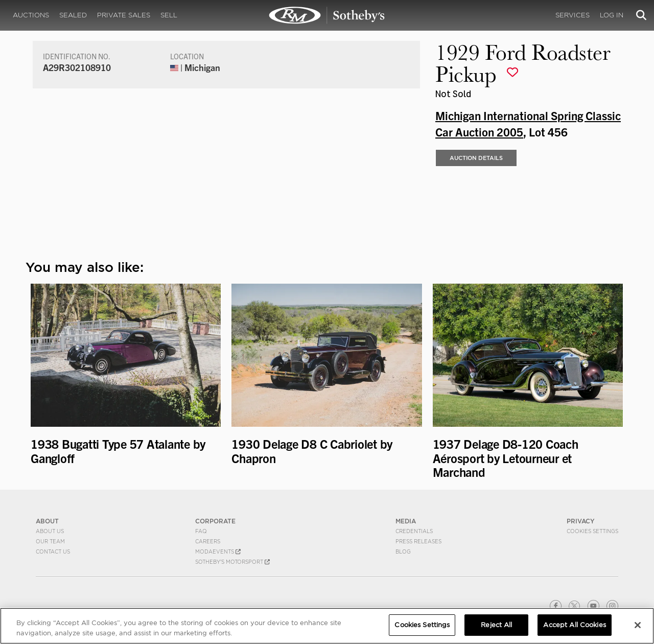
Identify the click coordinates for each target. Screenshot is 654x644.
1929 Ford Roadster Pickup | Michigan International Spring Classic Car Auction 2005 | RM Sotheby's (327, 15)
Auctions (31, 15)
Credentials (414, 531)
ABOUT (47, 521)
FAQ (201, 531)
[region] (327, 626)
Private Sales (124, 15)
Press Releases (418, 541)
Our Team (50, 541)
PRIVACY (581, 521)
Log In (612, 15)
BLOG (403, 551)
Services (573, 15)
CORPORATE (215, 521)
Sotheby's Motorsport (232, 562)
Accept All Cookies (574, 625)
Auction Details (476, 158)
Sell (169, 15)
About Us (50, 531)
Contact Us (53, 551)
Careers (208, 541)
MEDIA (406, 521)
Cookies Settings (592, 531)
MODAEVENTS (218, 551)
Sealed (73, 15)
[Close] (638, 625)
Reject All (496, 625)
